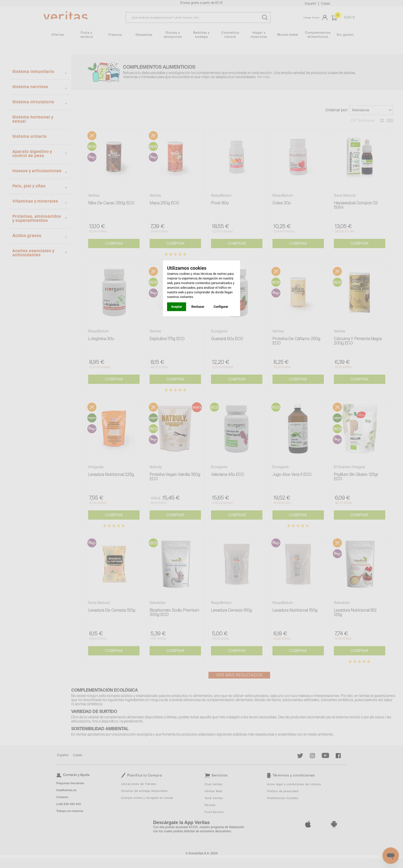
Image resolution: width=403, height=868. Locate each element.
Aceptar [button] (177, 307)
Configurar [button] (221, 307)
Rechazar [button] (198, 307)
